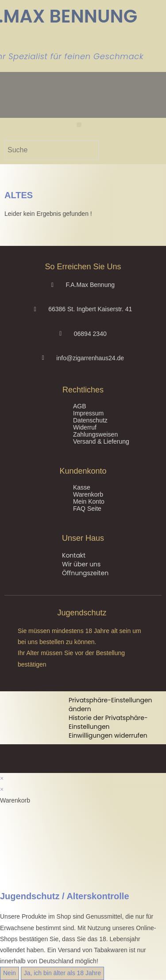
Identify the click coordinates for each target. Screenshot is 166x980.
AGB (80, 406)
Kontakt (74, 555)
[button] (79, 125)
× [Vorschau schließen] (2, 778)
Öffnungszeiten (85, 573)
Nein (10, 973)
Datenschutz (90, 420)
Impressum (88, 413)
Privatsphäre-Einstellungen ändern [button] (110, 705)
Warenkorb (88, 494)
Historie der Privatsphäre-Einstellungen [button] (108, 722)
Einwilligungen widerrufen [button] (108, 735)
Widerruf (85, 427)
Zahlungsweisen (95, 434)
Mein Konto (89, 501)
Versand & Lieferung (101, 441)
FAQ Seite (87, 509)
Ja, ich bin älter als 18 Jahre (62, 973)
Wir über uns (81, 564)
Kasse (82, 487)
